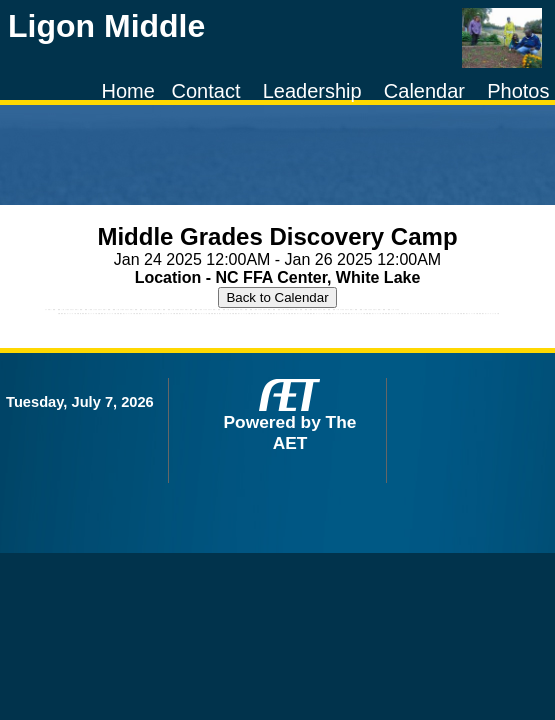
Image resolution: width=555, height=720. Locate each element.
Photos (518, 91)
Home (128, 91)
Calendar (424, 91)
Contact (206, 91)
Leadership (312, 91)
